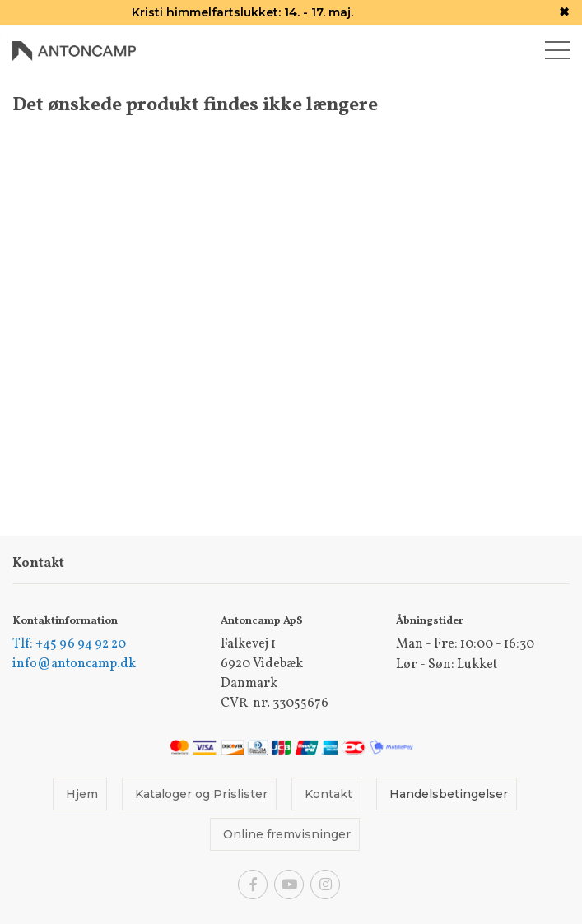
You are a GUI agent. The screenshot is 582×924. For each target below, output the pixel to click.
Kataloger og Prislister (201, 794)
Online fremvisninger (287, 834)
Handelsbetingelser (449, 794)
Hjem (82, 794)
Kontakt (328, 794)
